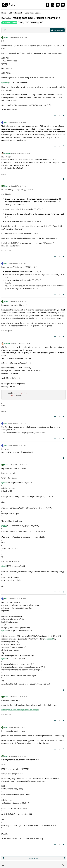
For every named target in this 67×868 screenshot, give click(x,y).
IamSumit (7, 153)
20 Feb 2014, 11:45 (21, 302)
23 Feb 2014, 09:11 (21, 756)
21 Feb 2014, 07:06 (21, 697)
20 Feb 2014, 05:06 (20, 123)
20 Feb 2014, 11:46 (24, 343)
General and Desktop (9, 23)
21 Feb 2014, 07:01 (20, 599)
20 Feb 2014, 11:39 (20, 263)
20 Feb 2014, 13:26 (21, 465)
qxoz (6, 123)
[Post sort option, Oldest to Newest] (5, 30)
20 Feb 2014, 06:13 (24, 153)
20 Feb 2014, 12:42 (20, 423)
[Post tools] (64, 116)
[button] (3, 865)
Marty (6, 38)
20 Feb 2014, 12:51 (20, 445)
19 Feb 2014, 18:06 (21, 38)
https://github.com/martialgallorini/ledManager (20, 710)
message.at (48, 639)
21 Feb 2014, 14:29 (21, 727)
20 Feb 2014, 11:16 (21, 186)
